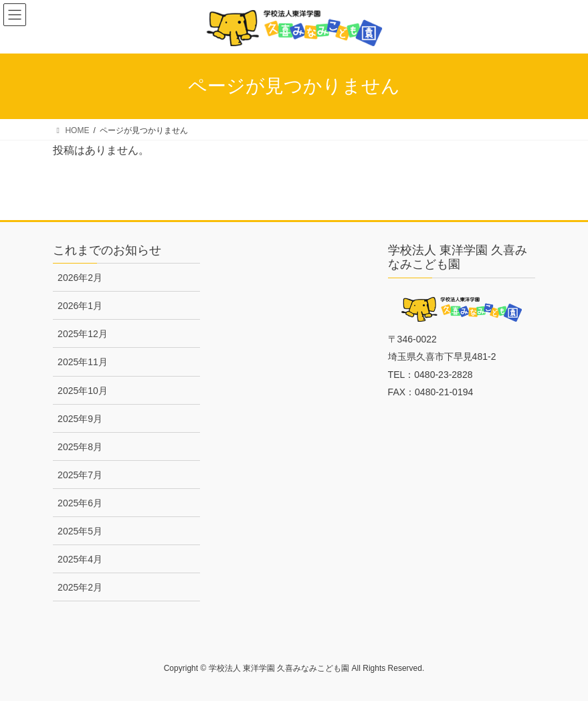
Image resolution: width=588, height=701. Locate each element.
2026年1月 (80, 306)
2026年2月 (80, 278)
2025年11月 (83, 362)
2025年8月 (80, 447)
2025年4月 (80, 559)
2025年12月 (83, 334)
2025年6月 (80, 503)
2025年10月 (83, 391)
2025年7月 (80, 475)
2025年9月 (80, 419)
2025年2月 (80, 587)
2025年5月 (80, 531)
